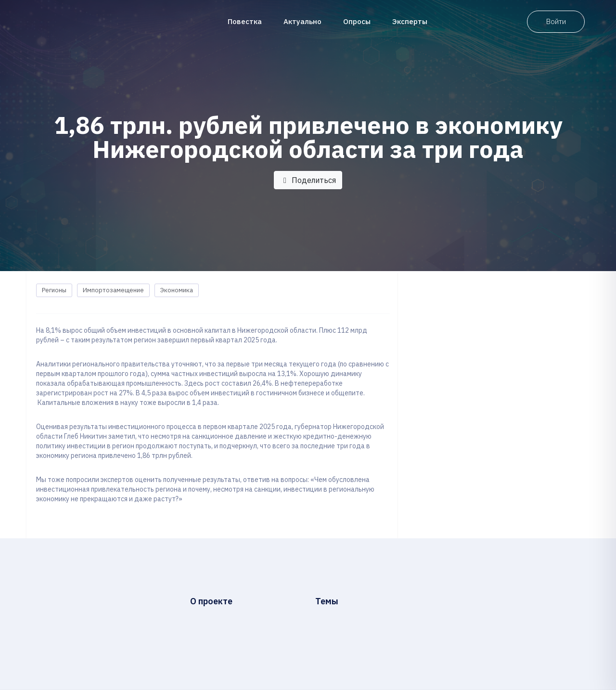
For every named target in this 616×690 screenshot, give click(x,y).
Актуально (302, 21)
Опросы (357, 21)
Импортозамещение (113, 290)
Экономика (177, 290)
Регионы (54, 290)
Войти (556, 21)
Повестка (245, 21)
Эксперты (410, 21)
